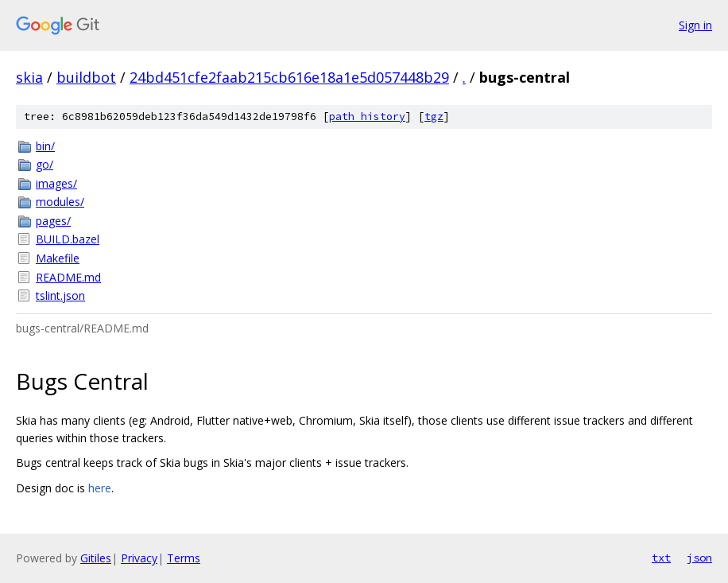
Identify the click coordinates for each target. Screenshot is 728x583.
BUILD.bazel (68, 239)
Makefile (58, 258)
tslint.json (60, 295)
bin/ (45, 146)
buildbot (86, 77)
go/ (45, 164)
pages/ (53, 221)
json (699, 558)
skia (29, 77)
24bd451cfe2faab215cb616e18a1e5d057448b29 (289, 77)
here (100, 488)
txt (661, 558)
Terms (184, 558)
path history (367, 117)
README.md (68, 277)
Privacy (139, 558)
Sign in (695, 25)
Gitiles (96, 558)
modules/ (60, 202)
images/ (56, 183)
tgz (434, 117)
